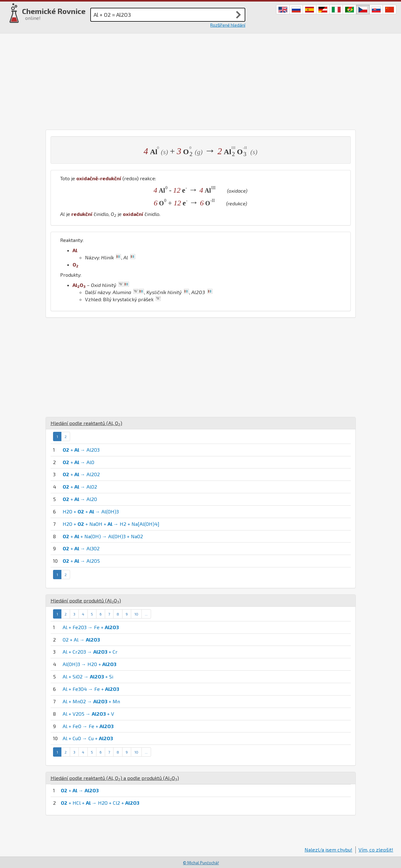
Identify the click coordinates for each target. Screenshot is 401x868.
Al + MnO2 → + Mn (91, 701)
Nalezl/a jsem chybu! (328, 850)
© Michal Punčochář (201, 863)
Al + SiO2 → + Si (88, 676)
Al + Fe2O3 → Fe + (91, 627)
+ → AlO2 (80, 487)
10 (136, 614)
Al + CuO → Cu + (88, 738)
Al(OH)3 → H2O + (89, 664)
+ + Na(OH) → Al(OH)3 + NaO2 (103, 536)
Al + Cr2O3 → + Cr (90, 652)
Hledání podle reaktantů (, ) (86, 423)
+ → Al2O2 (81, 474)
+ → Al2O (80, 499)
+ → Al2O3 (81, 450)
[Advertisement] (201, 80)
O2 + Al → (81, 640)
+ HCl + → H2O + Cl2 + (100, 803)
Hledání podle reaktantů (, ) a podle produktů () (115, 778)
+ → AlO (78, 462)
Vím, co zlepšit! (376, 850)
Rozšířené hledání (228, 25)
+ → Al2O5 (81, 561)
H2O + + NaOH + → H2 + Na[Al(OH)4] (111, 524)
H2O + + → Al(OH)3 (91, 511)
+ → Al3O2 (81, 548)
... (146, 614)
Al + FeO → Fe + (88, 726)
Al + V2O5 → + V (88, 714)
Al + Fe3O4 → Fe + (91, 689)
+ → (80, 790)
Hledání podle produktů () (86, 600)
